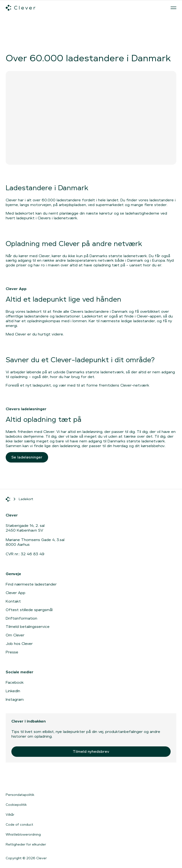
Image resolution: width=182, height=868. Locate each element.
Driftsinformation (21, 618)
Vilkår (10, 815)
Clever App (16, 593)
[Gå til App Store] (20, 780)
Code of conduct (19, 824)
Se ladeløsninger (27, 457)
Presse (12, 652)
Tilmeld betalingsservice (28, 627)
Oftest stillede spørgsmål (29, 610)
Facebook (15, 682)
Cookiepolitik (16, 805)
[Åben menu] (173, 8)
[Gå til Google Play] (58, 780)
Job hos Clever (19, 644)
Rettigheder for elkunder (26, 844)
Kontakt (13, 601)
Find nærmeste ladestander (31, 584)
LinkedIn (13, 691)
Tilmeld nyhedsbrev (91, 751)
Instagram (15, 699)
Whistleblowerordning (23, 834)
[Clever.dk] (20, 8)
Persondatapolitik (20, 795)
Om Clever (15, 635)
